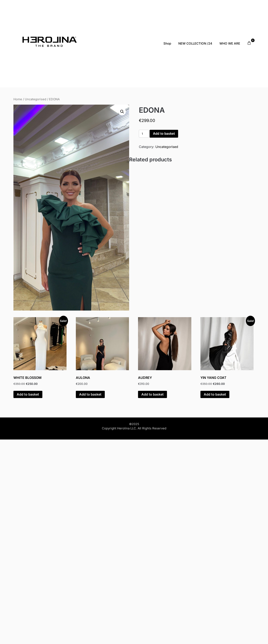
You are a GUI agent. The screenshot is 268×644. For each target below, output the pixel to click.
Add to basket (164, 134)
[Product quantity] (144, 134)
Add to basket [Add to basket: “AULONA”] (90, 394)
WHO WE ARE (230, 43)
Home (18, 99)
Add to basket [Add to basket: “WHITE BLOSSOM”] (28, 394)
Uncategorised (36, 99)
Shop (167, 43)
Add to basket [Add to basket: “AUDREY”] (152, 394)
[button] (122, 112)
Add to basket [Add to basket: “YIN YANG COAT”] (215, 394)
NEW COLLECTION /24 (195, 43)
